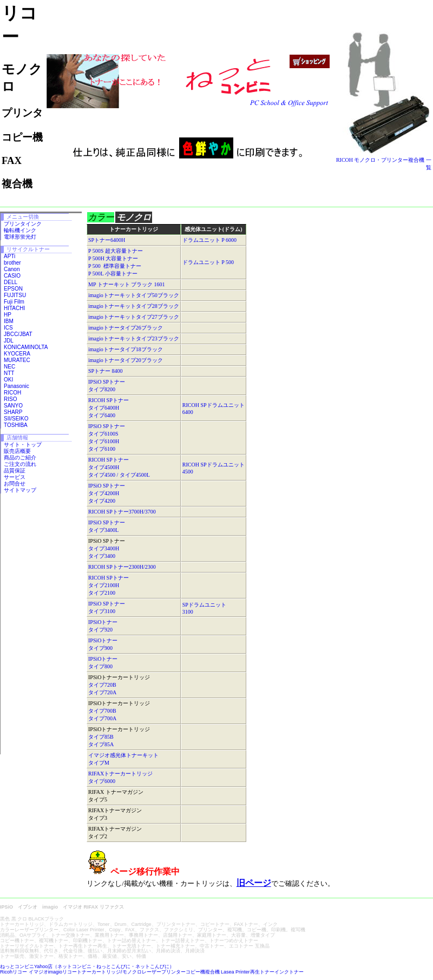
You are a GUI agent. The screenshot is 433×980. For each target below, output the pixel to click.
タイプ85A (101, 744)
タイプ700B (102, 711)
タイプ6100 (102, 449)
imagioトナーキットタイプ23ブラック (134, 338)
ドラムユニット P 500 (208, 262)
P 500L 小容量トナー (113, 274)
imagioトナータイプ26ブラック (126, 328)
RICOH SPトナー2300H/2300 (122, 567)
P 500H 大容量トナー (113, 258)
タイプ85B (101, 737)
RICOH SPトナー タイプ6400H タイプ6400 (109, 408)
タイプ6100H (104, 441)
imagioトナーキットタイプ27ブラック (134, 317)
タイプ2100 (102, 593)
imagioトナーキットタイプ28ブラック (134, 306)
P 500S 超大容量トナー (116, 251)
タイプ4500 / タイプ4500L (119, 475)
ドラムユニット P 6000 (209, 240)
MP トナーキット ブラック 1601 (127, 284)
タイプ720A (102, 692)
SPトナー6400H (107, 240)
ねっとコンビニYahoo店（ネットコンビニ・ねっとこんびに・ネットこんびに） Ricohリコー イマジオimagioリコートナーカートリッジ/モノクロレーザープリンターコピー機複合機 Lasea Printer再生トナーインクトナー (152, 969)
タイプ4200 (102, 501)
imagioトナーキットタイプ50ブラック (134, 295)
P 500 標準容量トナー (115, 266)
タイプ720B (102, 685)
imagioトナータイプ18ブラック (126, 349)
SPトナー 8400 (106, 371)
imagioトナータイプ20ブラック (126, 360)
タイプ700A (102, 718)
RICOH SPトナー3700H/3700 (122, 512)
